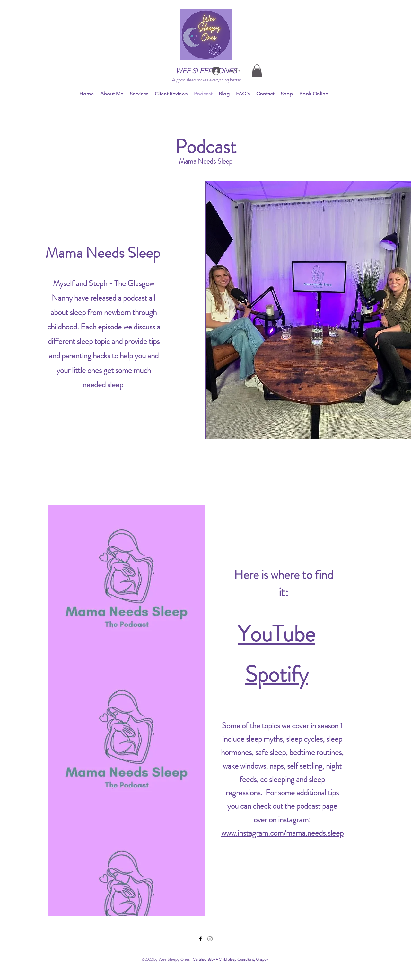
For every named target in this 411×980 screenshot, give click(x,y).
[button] (257, 71)
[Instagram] (210, 939)
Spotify (277, 674)
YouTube (276, 634)
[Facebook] (200, 939)
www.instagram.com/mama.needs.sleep (282, 833)
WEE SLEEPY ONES (206, 71)
